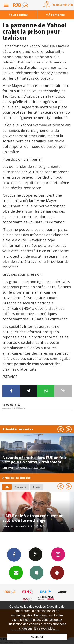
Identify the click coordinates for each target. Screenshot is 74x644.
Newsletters (16, 572)
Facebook (14, 555)
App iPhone (37, 572)
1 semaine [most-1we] (21, 487)
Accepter (37, 637)
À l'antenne (55, 15)
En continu (19, 15)
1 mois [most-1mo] (36, 487)
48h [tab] (7, 487)
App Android (57, 572)
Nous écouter (65, 5)
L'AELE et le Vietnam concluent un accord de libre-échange (33, 518)
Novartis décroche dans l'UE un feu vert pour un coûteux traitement (34, 460)
